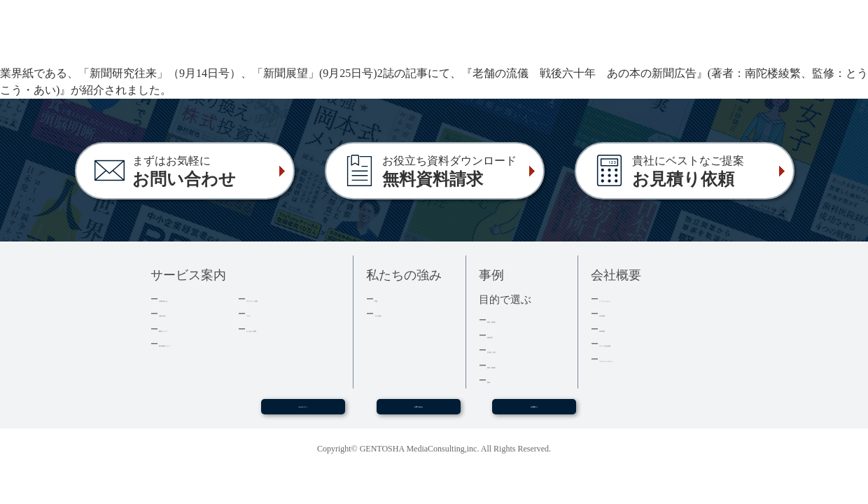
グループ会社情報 (636, 343)
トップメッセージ (636, 299)
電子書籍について (195, 343)
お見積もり (534, 412)
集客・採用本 (514, 320)
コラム (260, 313)
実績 (384, 299)
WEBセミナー (302, 412)
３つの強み (397, 313)
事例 (496, 380)
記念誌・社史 (514, 350)
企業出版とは (186, 299)
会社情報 (617, 313)
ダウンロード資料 (283, 299)
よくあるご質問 (278, 329)
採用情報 (617, 329)
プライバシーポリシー (645, 359)
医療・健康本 (514, 365)
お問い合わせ (419, 412)
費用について (186, 329)
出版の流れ (182, 313)
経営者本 (505, 335)
